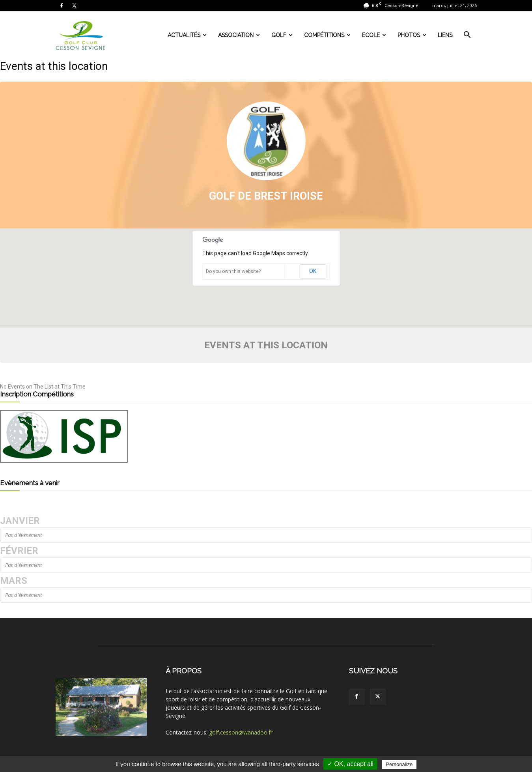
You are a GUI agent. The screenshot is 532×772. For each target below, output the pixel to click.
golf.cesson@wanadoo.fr (241, 732)
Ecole (374, 35)
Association (239, 35)
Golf (282, 35)
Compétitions (327, 35)
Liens (445, 35)
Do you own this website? (233, 271)
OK (313, 271)
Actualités (187, 35)
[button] (467, 36)
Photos (412, 35)
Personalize (399, 764)
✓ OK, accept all (350, 764)
